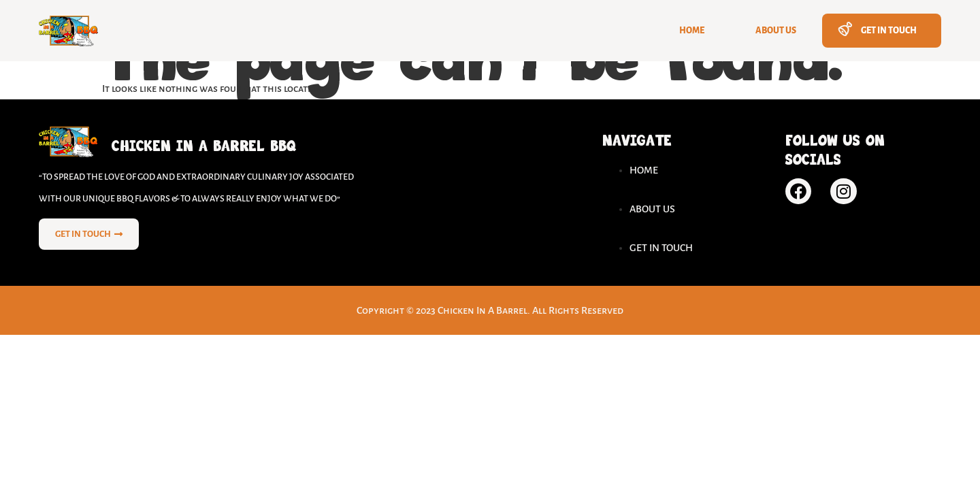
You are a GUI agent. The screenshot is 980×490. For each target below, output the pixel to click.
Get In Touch (889, 31)
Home (692, 31)
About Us (776, 31)
